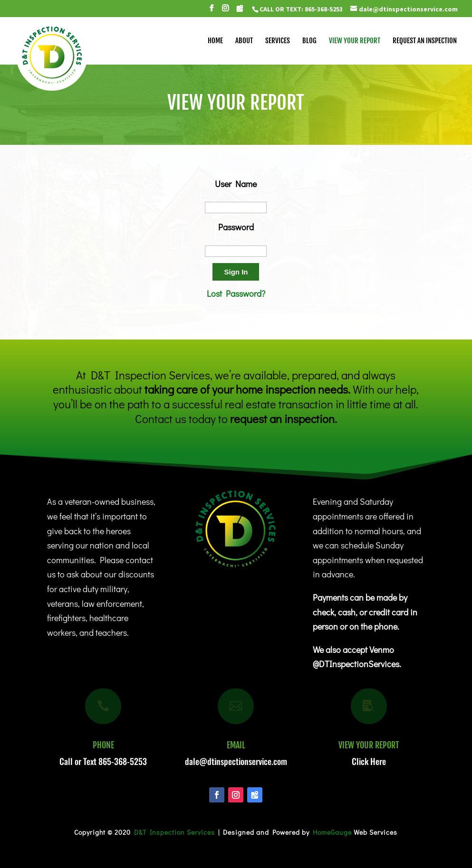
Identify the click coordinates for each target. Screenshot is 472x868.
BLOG (309, 41)
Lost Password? (236, 293)
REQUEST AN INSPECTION (425, 41)
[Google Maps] (240, 11)
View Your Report (369, 745)
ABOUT (244, 41)
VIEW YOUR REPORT (355, 41)
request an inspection (282, 419)
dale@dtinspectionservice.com (236, 761)
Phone (103, 745)
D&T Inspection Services (174, 832)
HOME (215, 41)
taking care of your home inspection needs (246, 389)
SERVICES (278, 41)
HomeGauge (332, 832)
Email (236, 745)
